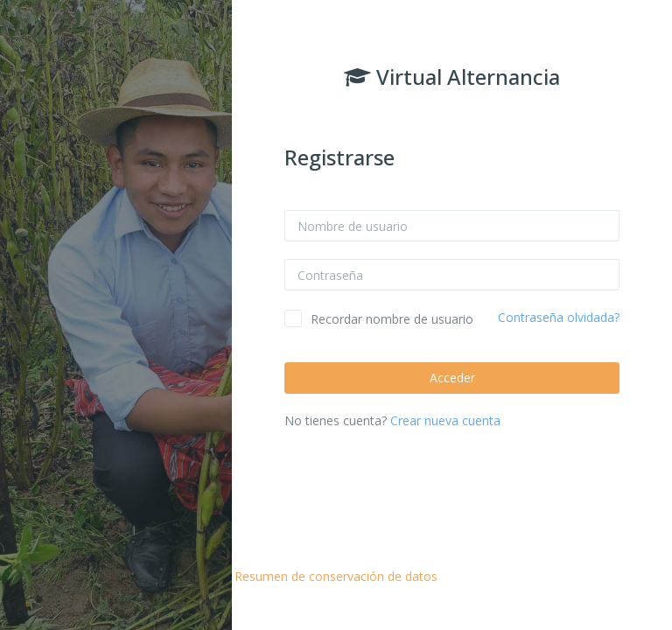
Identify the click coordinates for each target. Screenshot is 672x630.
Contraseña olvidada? (559, 317)
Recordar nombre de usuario (392, 319)
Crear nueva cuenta (445, 420)
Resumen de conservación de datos (336, 576)
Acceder (452, 378)
